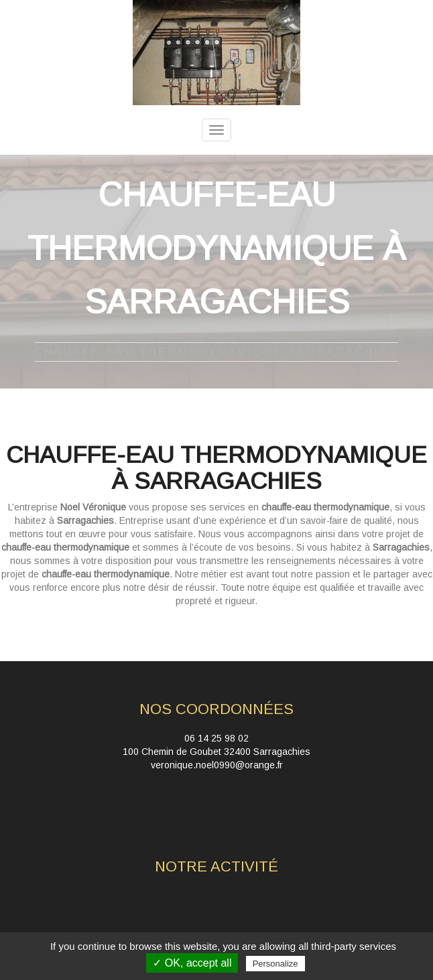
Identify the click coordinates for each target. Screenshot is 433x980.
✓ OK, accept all (192, 963)
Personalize (275, 964)
